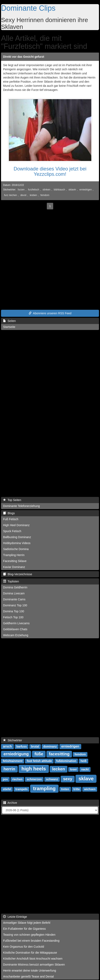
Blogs (9, 513)
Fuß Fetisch (11, 519)
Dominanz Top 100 (15, 605)
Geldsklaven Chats (15, 629)
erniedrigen (86, 190)
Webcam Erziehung (16, 635)
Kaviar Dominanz (14, 567)
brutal (35, 746)
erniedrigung (16, 754)
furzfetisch (34, 190)
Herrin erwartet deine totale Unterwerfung (30, 971)
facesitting (59, 754)
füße (39, 754)
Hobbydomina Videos (17, 543)
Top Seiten (12, 500)
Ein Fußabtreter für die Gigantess (24, 929)
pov (5, 779)
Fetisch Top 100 (13, 617)
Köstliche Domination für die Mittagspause (30, 953)
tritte (77, 789)
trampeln (22, 789)
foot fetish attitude (39, 761)
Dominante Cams (14, 599)
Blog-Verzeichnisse (18, 574)
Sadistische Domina (16, 549)
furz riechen (11, 195)
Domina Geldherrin (15, 587)
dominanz (50, 746)
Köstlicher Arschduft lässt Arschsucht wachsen (33, 959)
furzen (21, 190)
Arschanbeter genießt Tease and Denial (28, 976)
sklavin (72, 190)
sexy (68, 779)
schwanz (52, 779)
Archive (10, 803)
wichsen (90, 789)
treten (65, 789)
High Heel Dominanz (16, 525)
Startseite (9, 327)
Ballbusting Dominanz (17, 537)
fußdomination (66, 761)
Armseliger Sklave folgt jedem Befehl (27, 923)
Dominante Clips (28, 8)
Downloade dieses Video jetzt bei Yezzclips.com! (50, 171)
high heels (34, 769)
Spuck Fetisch (12, 531)
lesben (33, 195)
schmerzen (34, 779)
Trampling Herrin (14, 555)
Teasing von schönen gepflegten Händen (29, 935)
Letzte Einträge (15, 917)
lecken (59, 769)
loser (73, 769)
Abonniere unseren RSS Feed (50, 313)
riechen (17, 779)
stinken (47, 190)
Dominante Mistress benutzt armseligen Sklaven (34, 965)
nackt (85, 769)
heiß (83, 761)
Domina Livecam (14, 593)
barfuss (22, 746)
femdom (45, 195)
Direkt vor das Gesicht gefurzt (24, 57)
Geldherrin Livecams (16, 623)
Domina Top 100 (14, 611)
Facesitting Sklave (15, 561)
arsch (8, 746)
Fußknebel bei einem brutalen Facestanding (31, 941)
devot (23, 195)
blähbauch (59, 190)
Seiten (9, 321)
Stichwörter (13, 740)
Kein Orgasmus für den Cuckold (24, 947)
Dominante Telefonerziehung (21, 506)
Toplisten (11, 581)
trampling (44, 788)
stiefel (7, 789)
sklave (86, 779)
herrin (9, 769)
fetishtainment (13, 761)
